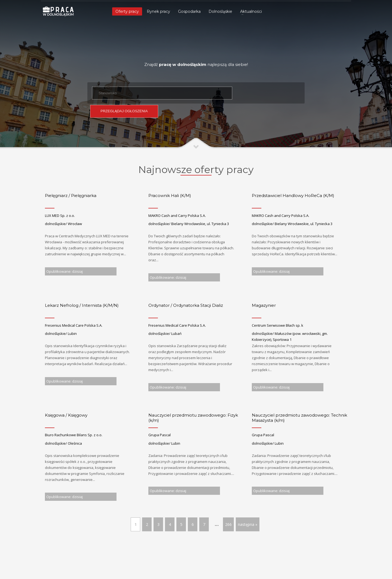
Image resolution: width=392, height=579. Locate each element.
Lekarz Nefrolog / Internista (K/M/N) (82, 305)
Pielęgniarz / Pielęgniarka (71, 195)
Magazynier (264, 305)
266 (228, 524)
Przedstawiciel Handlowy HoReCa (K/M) (293, 195)
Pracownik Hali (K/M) (170, 195)
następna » (248, 524)
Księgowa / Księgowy (66, 415)
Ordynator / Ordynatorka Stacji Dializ (186, 305)
